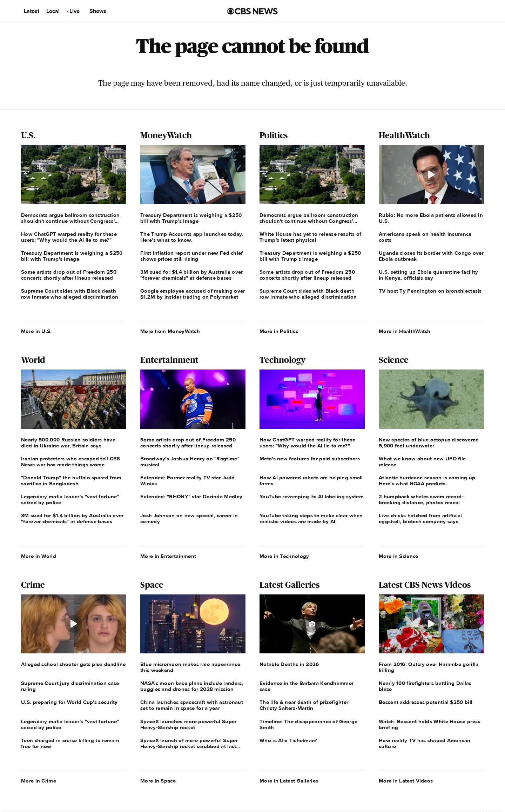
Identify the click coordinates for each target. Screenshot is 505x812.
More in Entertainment (168, 556)
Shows (98, 11)
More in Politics (279, 331)
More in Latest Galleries (289, 781)
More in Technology (284, 556)
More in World (39, 556)
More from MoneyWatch (170, 331)
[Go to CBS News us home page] (252, 11)
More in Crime (39, 781)
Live (75, 11)
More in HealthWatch (405, 331)
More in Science (399, 556)
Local (53, 11)
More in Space (158, 781)
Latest (32, 11)
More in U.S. (36, 331)
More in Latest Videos (406, 781)
